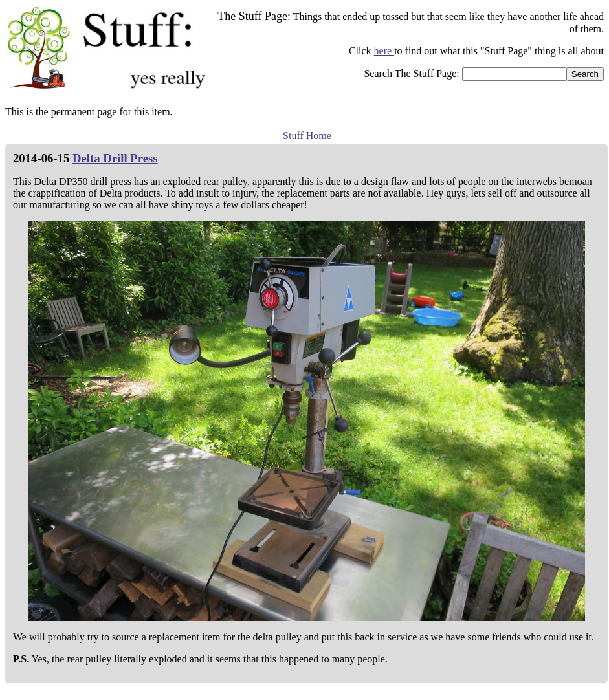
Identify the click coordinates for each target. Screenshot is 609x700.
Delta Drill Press (115, 158)
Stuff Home (307, 136)
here (384, 51)
